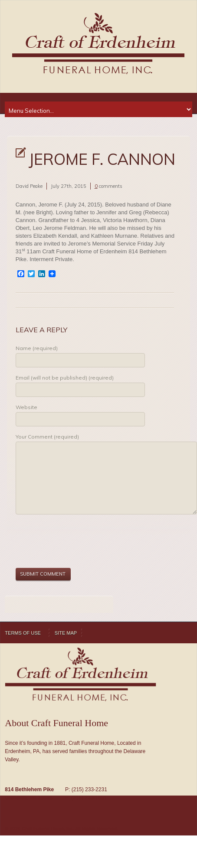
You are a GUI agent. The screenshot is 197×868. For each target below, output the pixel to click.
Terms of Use (23, 633)
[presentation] (82, 542)
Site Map (66, 633)
